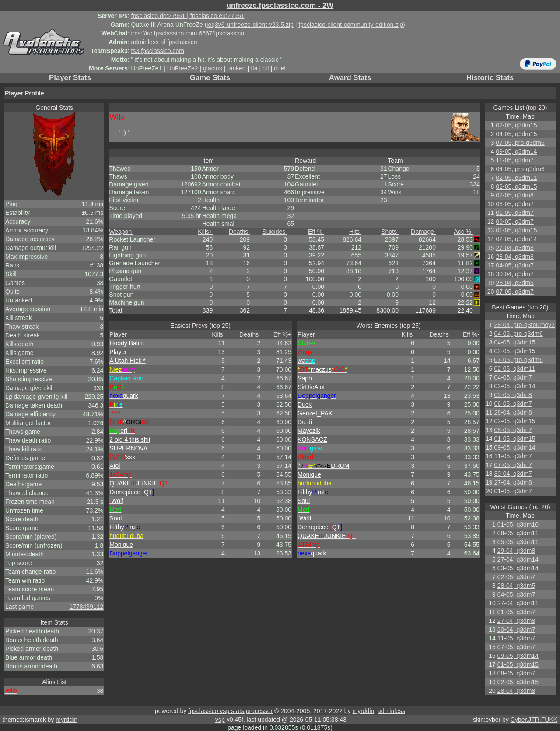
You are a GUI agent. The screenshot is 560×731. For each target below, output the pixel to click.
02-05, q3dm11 (516, 178)
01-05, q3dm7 (514, 213)
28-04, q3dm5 (514, 283)
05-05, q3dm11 (518, 542)
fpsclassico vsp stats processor (230, 711)
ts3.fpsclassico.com (158, 51)
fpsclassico (182, 42)
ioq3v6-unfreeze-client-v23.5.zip (250, 25)
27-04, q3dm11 (518, 603)
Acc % (463, 232)
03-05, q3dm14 (518, 568)
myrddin (363, 711)
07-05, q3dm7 (514, 292)
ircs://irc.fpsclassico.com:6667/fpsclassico (188, 33)
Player (119, 334)
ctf (266, 68)
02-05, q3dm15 (516, 125)
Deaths (239, 232)
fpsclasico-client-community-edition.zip (351, 25)
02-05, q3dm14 (516, 239)
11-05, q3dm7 (514, 160)
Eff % (316, 232)
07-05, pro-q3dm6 (520, 143)
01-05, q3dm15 (516, 230)
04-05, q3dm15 (516, 134)
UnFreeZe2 (183, 68)
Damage (423, 232)
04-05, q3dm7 (514, 265)
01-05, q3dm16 (518, 524)
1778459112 (86, 607)
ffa (254, 68)
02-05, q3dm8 (514, 195)
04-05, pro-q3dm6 (520, 169)
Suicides (275, 232)
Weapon (121, 232)
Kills (205, 232)
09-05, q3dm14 (516, 151)
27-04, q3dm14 (518, 559)
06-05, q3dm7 (514, 204)
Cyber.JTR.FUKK (534, 720)
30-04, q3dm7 (514, 274)
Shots (390, 232)
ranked (236, 68)
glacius (213, 68)
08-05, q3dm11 (518, 533)
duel (280, 68)
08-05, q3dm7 (514, 221)
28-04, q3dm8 (514, 257)
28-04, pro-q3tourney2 (524, 325)
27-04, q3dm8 (514, 248)
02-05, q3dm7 (516, 577)
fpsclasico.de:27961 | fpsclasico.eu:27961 (188, 16)
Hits (355, 232)
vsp (220, 720)
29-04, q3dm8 (516, 551)
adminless (145, 42)
